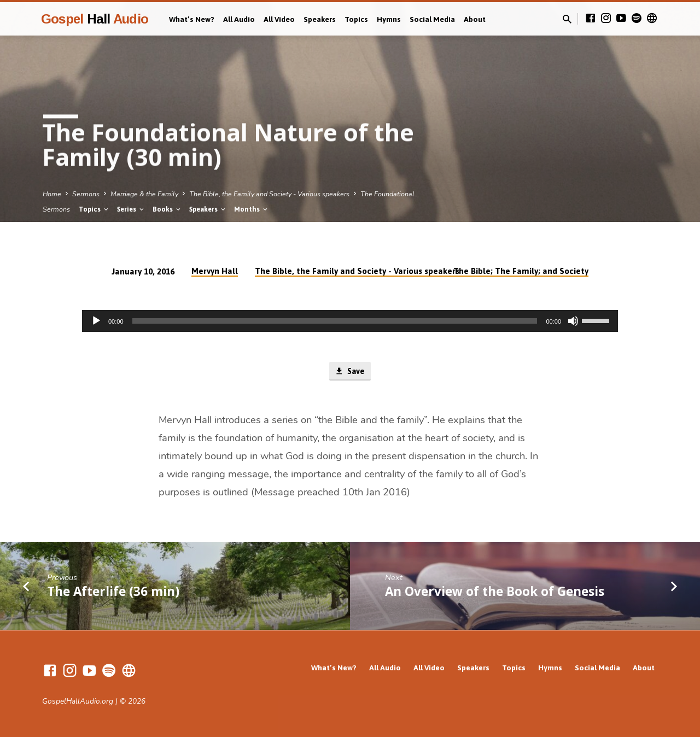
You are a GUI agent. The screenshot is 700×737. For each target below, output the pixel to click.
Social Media (432, 19)
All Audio (239, 19)
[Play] (96, 321)
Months (252, 209)
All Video (279, 19)
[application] (350, 321)
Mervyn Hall (215, 271)
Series (131, 209)
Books (167, 209)
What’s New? (192, 19)
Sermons (86, 194)
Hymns (389, 19)
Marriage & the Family (144, 194)
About (475, 19)
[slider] (335, 321)
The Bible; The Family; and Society (521, 271)
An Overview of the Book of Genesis (495, 592)
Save (350, 372)
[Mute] (573, 321)
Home (52, 194)
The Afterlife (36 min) (113, 592)
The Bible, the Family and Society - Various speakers (269, 194)
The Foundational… (390, 194)
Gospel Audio (95, 19)
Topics (356, 19)
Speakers (320, 19)
